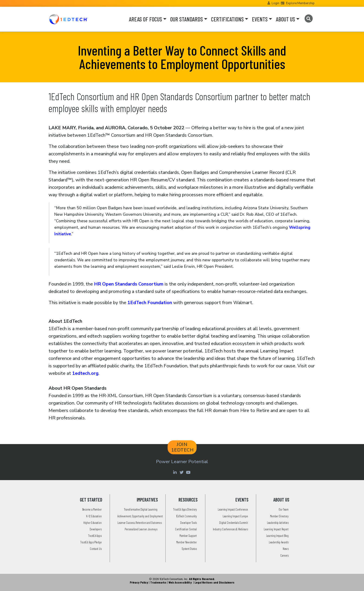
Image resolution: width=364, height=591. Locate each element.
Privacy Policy (139, 582)
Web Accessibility (180, 582)
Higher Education (92, 523)
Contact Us (96, 549)
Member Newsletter (187, 542)
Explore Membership (300, 3)
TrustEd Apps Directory (185, 509)
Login (275, 3)
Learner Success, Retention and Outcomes (140, 523)
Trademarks (158, 582)
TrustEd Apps (95, 536)
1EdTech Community (186, 516)
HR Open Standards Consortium (129, 284)
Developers (96, 529)
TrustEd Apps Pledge (91, 542)
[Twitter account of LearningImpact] (182, 472)
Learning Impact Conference (233, 509)
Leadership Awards (279, 542)
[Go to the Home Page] (68, 19)
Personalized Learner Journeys (141, 529)
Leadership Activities (278, 523)
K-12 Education (94, 516)
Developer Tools (188, 523)
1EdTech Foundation (150, 303)
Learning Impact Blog (277, 536)
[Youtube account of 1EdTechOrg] (189, 472)
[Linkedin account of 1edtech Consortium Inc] (175, 472)
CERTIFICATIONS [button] (227, 19)
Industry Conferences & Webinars (230, 529)
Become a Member (92, 509)
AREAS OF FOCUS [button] (145, 19)
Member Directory (279, 516)
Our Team (284, 509)
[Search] (308, 19)
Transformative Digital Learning (141, 509)
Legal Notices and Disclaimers (214, 582)
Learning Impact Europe (235, 516)
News (286, 549)
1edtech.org (85, 373)
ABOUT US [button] (285, 19)
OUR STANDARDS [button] (187, 19)
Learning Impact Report (276, 529)
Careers (284, 555)
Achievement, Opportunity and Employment (140, 516)
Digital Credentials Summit (233, 523)
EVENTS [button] (260, 19)
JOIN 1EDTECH (183, 447)
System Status (189, 549)
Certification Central (186, 529)
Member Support (188, 536)
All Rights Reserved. (202, 579)
